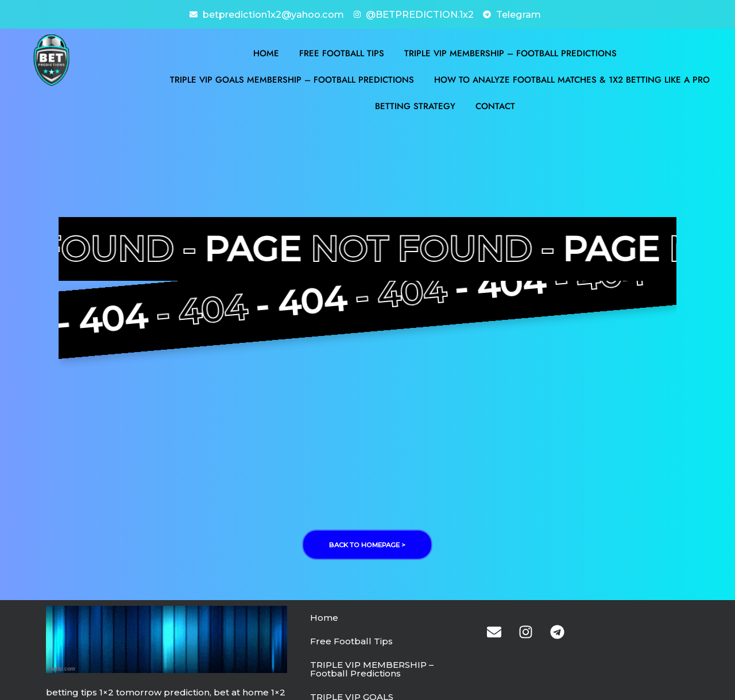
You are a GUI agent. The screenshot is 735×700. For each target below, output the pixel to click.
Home (266, 52)
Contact (495, 105)
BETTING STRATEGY (415, 105)
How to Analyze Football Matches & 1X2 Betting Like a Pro (572, 79)
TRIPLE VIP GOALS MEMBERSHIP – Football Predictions (292, 79)
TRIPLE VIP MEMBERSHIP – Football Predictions (510, 52)
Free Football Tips (342, 52)
